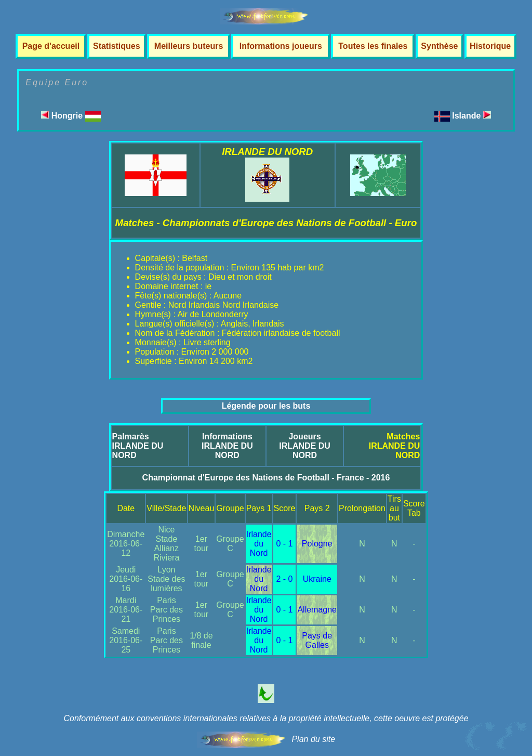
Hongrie (71, 116)
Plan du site (313, 739)
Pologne (317, 544)
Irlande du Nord (259, 544)
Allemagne (317, 610)
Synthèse (439, 46)
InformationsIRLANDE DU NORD (227, 446)
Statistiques (117, 46)
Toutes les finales (373, 46)
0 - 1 (285, 544)
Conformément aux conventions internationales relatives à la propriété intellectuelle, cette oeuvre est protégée (266, 718)
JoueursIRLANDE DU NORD (305, 446)
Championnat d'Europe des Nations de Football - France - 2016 (266, 478)
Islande (471, 116)
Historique (490, 46)
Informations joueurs (281, 46)
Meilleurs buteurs (189, 46)
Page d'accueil (51, 46)
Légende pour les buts (266, 406)
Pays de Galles (317, 640)
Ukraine (317, 579)
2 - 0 (285, 579)
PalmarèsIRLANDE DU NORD (138, 446)
